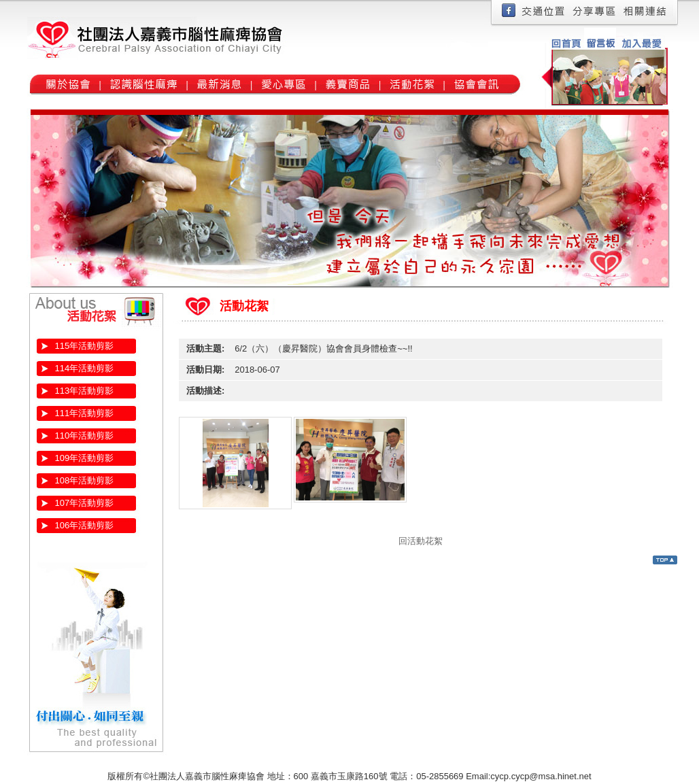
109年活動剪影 (85, 458)
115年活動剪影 (85, 346)
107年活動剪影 (85, 503)
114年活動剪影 (85, 368)
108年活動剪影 (85, 480)
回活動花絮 (421, 541)
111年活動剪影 (85, 413)
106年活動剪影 (85, 525)
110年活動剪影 (85, 436)
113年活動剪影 (85, 391)
